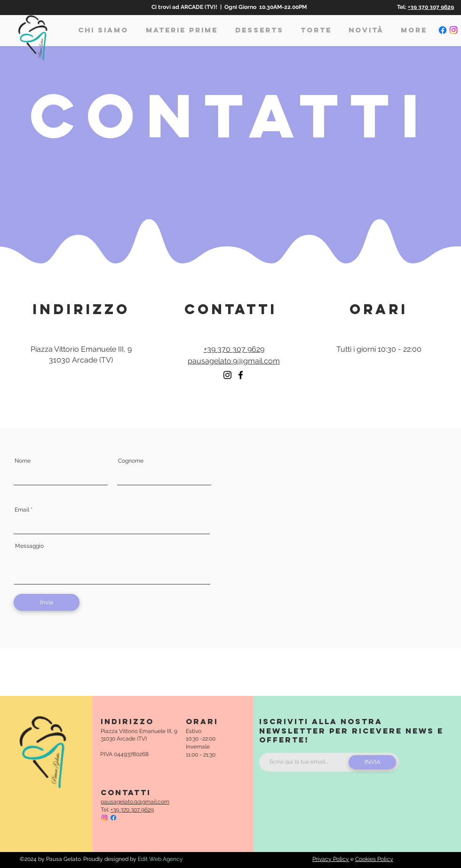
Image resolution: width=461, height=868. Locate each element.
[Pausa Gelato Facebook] (443, 30)
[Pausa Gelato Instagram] (453, 30)
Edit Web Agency (160, 859)
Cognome (131, 461)
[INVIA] (372, 762)
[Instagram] (227, 375)
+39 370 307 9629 (431, 7)
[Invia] (47, 602)
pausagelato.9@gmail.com (234, 361)
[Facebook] (241, 375)
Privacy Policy (331, 859)
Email (22, 510)
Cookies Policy (374, 859)
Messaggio (29, 546)
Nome (23, 461)
